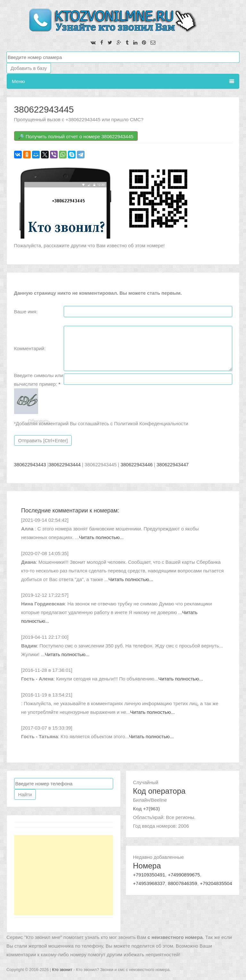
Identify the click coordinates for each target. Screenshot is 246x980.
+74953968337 (149, 883)
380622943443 (30, 465)
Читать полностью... (101, 537)
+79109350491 (149, 875)
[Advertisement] (64, 875)
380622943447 (173, 465)
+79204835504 (216, 883)
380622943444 (65, 465)
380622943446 (136, 465)
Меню (123, 81)
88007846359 (183, 883)
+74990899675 (184, 875)
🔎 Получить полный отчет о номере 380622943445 (76, 136)
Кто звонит (62, 970)
